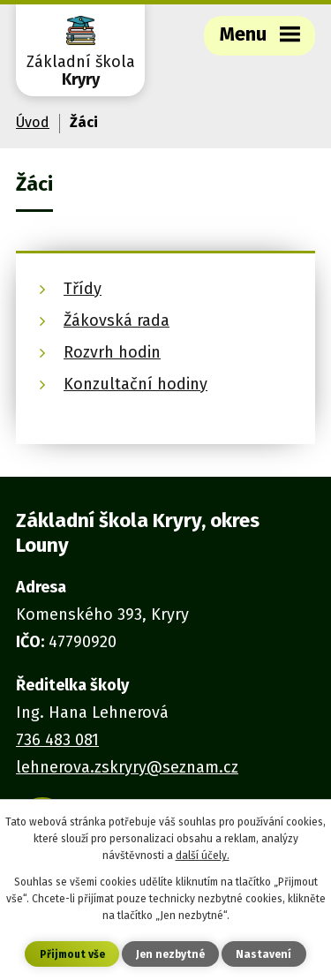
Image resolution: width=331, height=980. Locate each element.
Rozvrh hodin (112, 352)
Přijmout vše (72, 954)
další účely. (203, 856)
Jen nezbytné (170, 954)
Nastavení (263, 954)
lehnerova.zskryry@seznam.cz (127, 767)
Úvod (33, 122)
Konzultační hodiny (135, 384)
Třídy (83, 289)
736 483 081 (57, 740)
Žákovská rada (117, 320)
